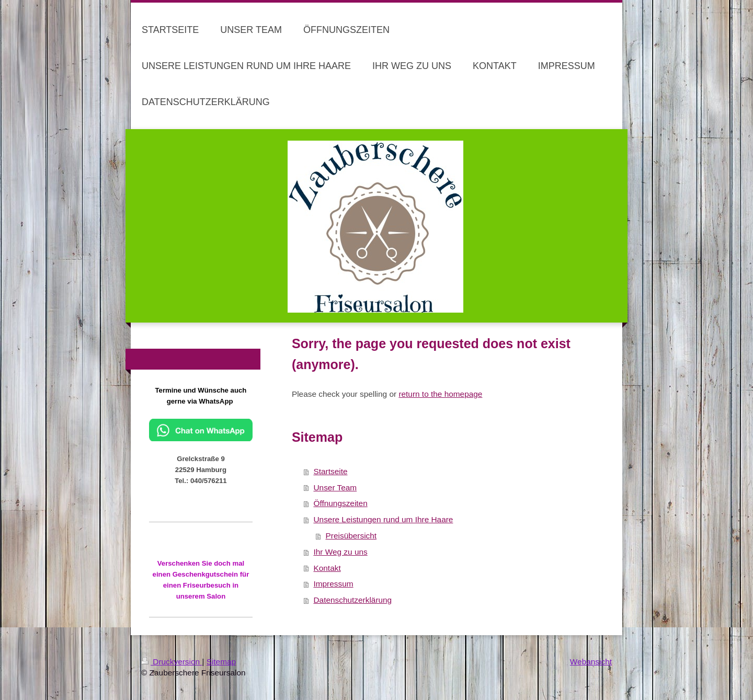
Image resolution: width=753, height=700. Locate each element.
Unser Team (335, 487)
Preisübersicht (351, 536)
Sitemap (221, 662)
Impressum (333, 584)
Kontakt (327, 568)
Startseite (330, 471)
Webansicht (591, 662)
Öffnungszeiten (340, 503)
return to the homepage (440, 394)
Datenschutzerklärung (352, 600)
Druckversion (172, 662)
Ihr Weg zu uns (340, 552)
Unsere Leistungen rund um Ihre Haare (383, 519)
